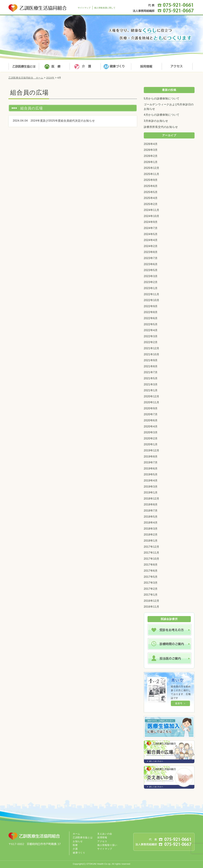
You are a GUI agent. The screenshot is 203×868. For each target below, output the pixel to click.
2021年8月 (151, 366)
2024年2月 (151, 246)
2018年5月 (151, 517)
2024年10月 (152, 216)
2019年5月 (151, 474)
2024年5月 (151, 234)
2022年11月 (152, 294)
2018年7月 (151, 511)
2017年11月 (152, 553)
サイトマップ (84, 8)
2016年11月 (152, 607)
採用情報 (145, 67)
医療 (54, 67)
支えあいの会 (105, 834)
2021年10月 (152, 354)
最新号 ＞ (180, 703)
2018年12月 (152, 499)
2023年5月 (151, 270)
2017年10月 (152, 559)
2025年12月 (152, 168)
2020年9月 (151, 408)
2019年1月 (151, 493)
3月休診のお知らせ (156, 121)
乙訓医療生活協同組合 (38, 6)
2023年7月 (151, 258)
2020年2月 (151, 438)
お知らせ (78, 841)
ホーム (76, 834)
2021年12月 (152, 348)
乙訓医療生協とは (24, 67)
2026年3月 (151, 150)
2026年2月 (151, 156)
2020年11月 (152, 402)
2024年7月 (151, 228)
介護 (85, 67)
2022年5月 (151, 324)
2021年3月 (151, 384)
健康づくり (115, 67)
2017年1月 (151, 595)
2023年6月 (151, 264)
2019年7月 (151, 462)
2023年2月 (151, 282)
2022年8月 (151, 312)
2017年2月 (151, 589)
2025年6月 (151, 186)
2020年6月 (151, 420)
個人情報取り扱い (107, 845)
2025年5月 (151, 192)
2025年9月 (151, 180)
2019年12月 (152, 450)
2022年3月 (151, 336)
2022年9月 (151, 306)
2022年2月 (151, 342)
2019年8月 (151, 457)
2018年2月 (151, 535)
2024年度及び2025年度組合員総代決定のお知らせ (63, 121)
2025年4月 (151, 198)
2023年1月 (151, 288)
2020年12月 (152, 396)
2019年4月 (151, 481)
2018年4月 (151, 523)
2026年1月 (151, 162)
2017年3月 (151, 583)
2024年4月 (151, 240)
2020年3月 (151, 432)
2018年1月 (151, 541)
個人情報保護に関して (105, 8)
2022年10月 (152, 300)
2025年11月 (152, 174)
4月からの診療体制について (162, 115)
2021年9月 (151, 360)
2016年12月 (152, 601)
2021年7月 (151, 372)
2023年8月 (151, 252)
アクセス (176, 67)
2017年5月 (151, 577)
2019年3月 (151, 487)
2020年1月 (151, 444)
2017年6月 (151, 571)
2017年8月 (151, 565)
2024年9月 (151, 222)
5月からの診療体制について (162, 99)
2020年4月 (151, 426)
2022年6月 (151, 318)
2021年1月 (151, 390)
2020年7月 (151, 414)
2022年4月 (151, 330)
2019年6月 (151, 469)
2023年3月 (151, 276)
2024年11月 (152, 210)
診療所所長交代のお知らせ (161, 127)
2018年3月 (151, 529)
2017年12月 (152, 547)
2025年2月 (151, 204)
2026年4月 (151, 144)
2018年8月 (151, 505)
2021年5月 (151, 378)
